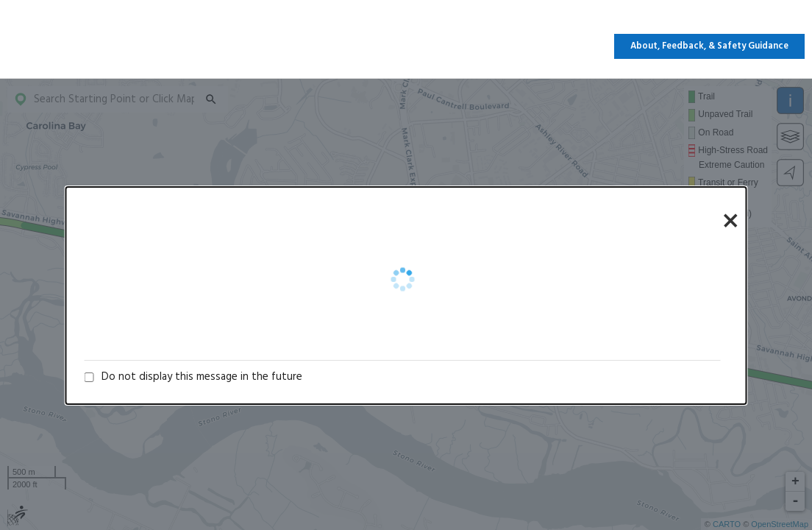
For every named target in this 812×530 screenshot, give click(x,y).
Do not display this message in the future (202, 377)
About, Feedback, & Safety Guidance (709, 46)
